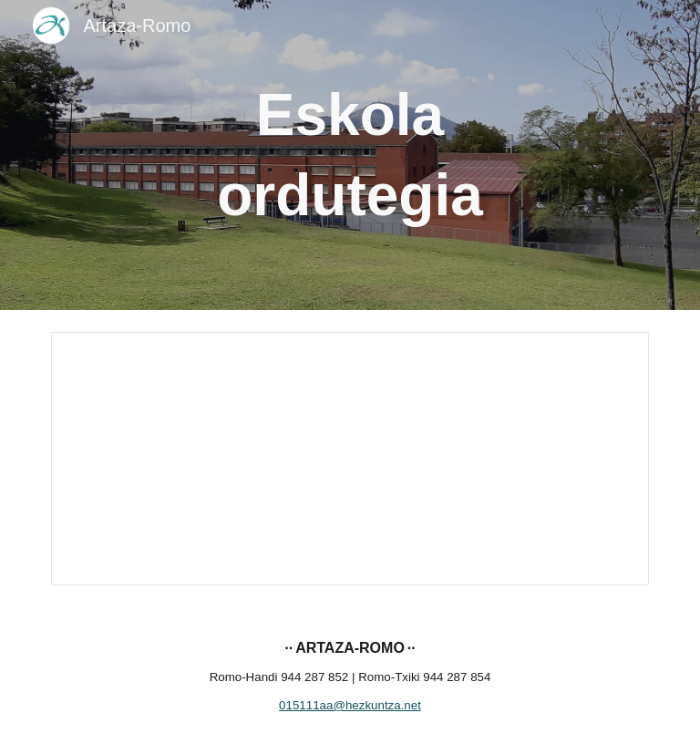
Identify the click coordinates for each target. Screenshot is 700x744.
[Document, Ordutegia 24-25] (350, 459)
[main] (350, 155)
